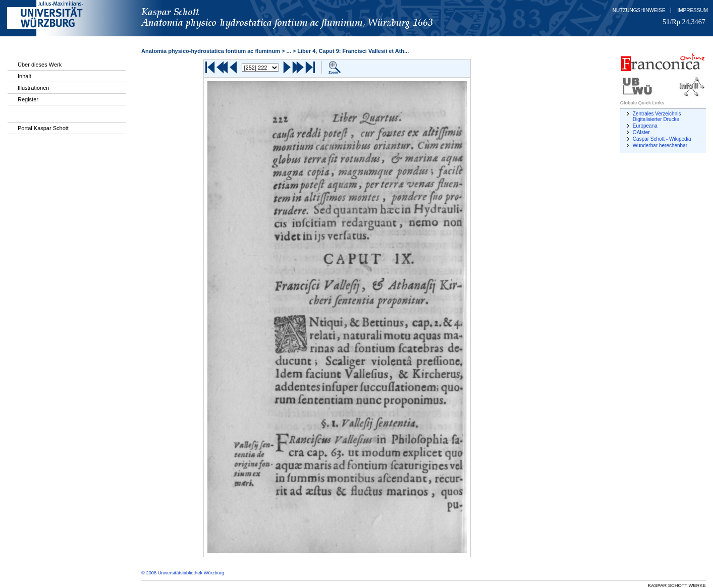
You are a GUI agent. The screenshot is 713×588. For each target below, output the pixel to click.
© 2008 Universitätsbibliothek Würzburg (183, 573)
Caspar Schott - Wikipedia (662, 139)
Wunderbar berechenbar (660, 145)
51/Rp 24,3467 (684, 22)
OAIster (641, 132)
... (289, 51)
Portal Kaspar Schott (43, 128)
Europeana (645, 126)
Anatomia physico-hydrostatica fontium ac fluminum (211, 51)
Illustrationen (33, 88)
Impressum (693, 10)
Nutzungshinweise (639, 10)
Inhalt (24, 76)
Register (28, 99)
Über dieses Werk (40, 65)
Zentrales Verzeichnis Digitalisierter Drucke (657, 116)
